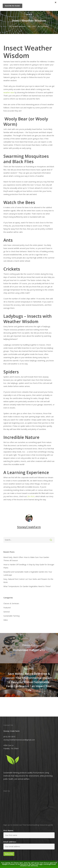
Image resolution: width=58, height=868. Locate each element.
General (29, 14)
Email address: (10, 842)
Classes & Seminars (11, 603)
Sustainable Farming (11, 616)
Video (6, 620)
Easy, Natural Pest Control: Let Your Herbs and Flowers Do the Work (28, 581)
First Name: (9, 830)
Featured (7, 608)
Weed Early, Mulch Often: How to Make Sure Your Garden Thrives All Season (26, 559)
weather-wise (9, 92)
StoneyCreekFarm (19, 26)
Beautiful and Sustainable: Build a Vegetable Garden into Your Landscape (28, 573)
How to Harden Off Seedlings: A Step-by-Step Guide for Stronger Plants (29, 566)
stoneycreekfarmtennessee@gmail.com (19, 740)
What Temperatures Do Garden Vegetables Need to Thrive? (27, 586)
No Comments (43, 26)
